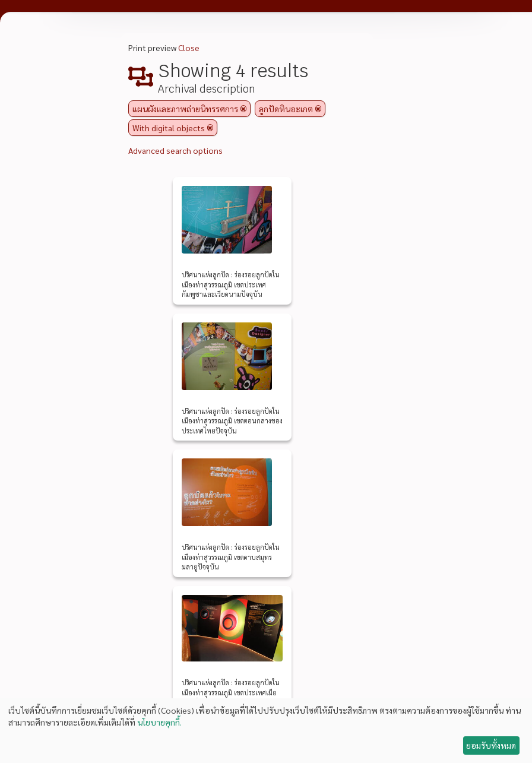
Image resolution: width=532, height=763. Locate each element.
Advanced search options (175, 150)
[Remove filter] (243, 109)
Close (189, 48)
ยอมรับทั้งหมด (491, 745)
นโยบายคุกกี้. (159, 722)
